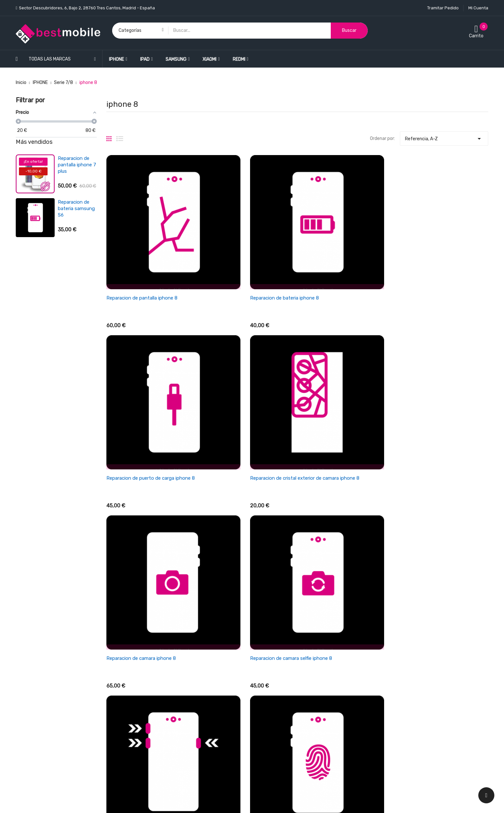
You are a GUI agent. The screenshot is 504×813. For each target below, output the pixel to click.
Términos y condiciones (281, 662)
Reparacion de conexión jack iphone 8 (246, 525)
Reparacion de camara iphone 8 (141, 389)
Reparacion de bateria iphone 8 (239, 252)
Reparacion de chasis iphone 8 (140, 525)
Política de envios (275, 640)
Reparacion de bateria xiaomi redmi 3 (74, 208)
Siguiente (475, 571)
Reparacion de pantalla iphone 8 (142, 252)
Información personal (399, 640)
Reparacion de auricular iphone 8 (338, 525)
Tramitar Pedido (443, 8)
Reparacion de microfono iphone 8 (438, 525)
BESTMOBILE (68, 801)
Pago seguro (270, 719)
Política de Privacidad (279, 707)
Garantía (266, 685)
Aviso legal (268, 696)
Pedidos (386, 651)
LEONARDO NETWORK (131, 801)
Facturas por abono (398, 662)
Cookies (265, 730)
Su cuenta (389, 627)
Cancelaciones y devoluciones (288, 651)
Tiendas (265, 752)
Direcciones (389, 674)
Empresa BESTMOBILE (279, 674)
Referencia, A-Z (444, 137)
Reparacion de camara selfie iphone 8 (245, 389)
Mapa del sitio (271, 741)
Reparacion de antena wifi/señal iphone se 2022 (77, 252)
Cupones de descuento (401, 685)
